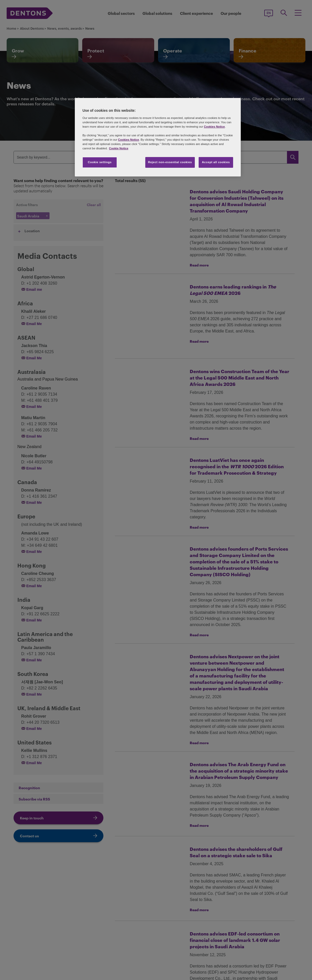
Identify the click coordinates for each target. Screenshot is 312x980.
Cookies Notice (214, 127)
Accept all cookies (216, 162)
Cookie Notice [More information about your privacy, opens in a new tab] (119, 148)
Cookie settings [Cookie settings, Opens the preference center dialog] (100, 162)
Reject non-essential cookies (170, 162)
